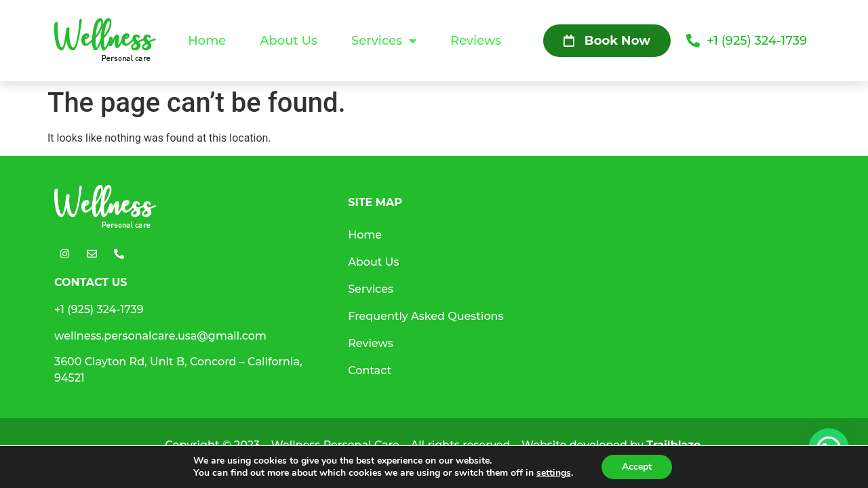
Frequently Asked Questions (426, 316)
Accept (637, 467)
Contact (370, 370)
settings (554, 473)
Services (384, 41)
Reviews (476, 41)
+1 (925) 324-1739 (99, 309)
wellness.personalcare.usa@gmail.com (160, 336)
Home (207, 41)
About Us (289, 41)
